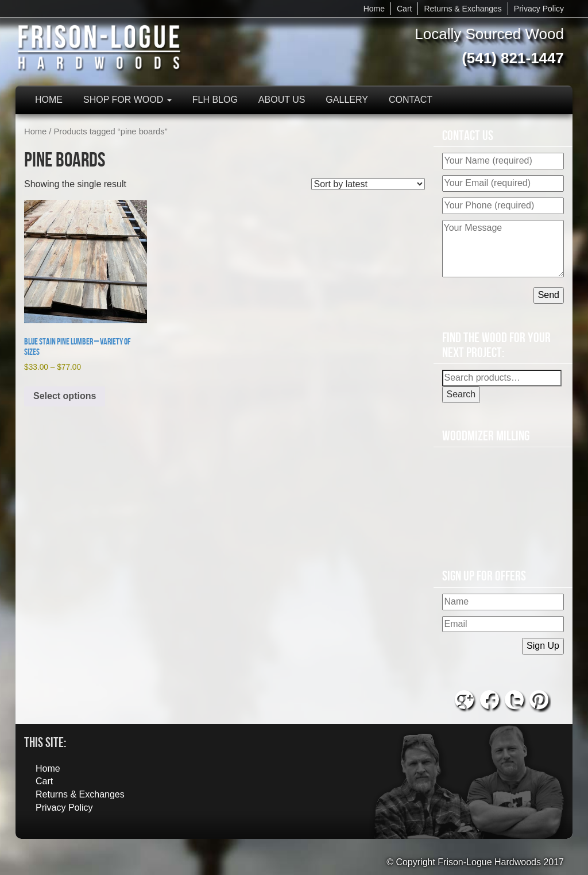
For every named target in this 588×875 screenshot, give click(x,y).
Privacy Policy (539, 9)
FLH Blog (215, 100)
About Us (282, 100)
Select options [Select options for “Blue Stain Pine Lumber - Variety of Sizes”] (65, 396)
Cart (404, 9)
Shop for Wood (127, 100)
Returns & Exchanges (463, 9)
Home (374, 9)
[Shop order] (368, 184)
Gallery (347, 100)
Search (461, 394)
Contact (411, 100)
